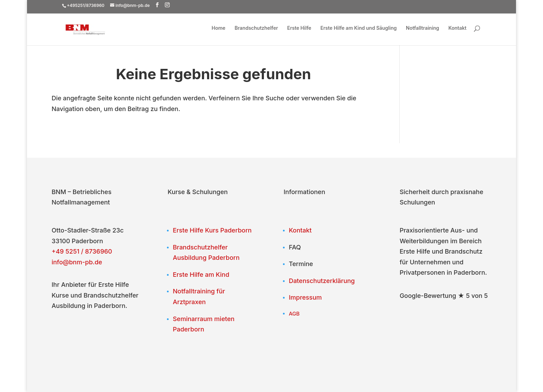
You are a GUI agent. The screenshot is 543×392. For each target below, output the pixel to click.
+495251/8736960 (86, 5)
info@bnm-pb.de (77, 262)
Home (219, 28)
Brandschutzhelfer (256, 28)
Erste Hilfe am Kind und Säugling (358, 28)
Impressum (305, 297)
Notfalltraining (422, 28)
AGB (294, 314)
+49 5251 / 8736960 (82, 251)
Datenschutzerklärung (322, 281)
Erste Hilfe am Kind (201, 275)
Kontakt (457, 28)
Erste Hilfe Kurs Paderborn (212, 230)
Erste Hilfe (299, 28)
